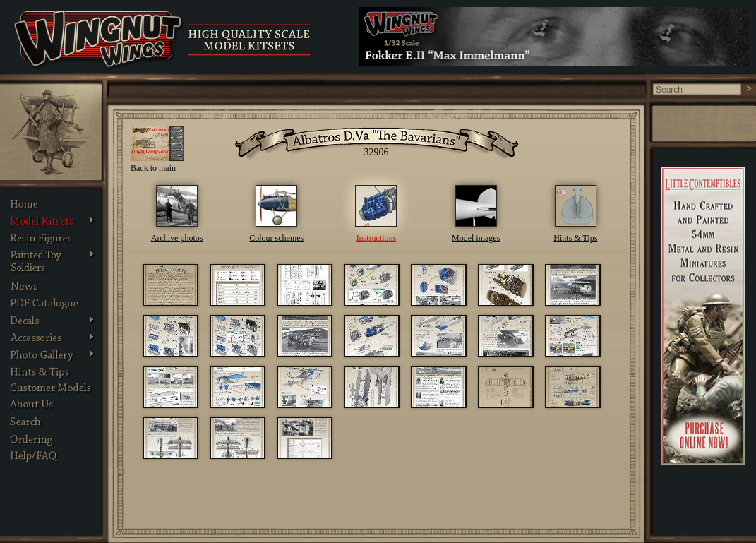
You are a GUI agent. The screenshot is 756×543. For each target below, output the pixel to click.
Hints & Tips (575, 238)
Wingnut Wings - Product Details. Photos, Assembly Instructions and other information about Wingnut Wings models (99, 40)
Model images (476, 238)
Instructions (377, 238)
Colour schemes (276, 238)
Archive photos (177, 238)
